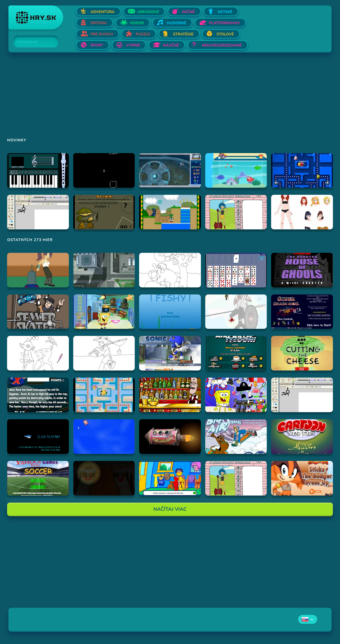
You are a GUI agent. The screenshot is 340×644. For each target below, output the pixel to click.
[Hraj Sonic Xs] (38, 395)
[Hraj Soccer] (38, 478)
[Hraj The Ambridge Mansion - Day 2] (104, 478)
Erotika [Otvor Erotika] (99, 23)
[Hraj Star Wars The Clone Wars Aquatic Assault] (170, 170)
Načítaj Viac (170, 509)
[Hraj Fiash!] (170, 312)
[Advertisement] (170, 99)
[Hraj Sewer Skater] (38, 312)
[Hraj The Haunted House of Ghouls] (302, 270)
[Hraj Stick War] (236, 312)
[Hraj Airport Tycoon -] (236, 353)
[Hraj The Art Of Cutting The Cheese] (302, 353)
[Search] (33, 42)
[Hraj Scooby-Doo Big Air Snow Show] (236, 437)
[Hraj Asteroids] (104, 170)
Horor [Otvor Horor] (137, 23)
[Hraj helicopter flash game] (38, 437)
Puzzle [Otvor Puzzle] (143, 34)
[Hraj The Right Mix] (170, 395)
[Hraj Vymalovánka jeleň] (38, 353)
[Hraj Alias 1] (104, 212)
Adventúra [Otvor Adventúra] (102, 12)
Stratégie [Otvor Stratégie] (183, 34)
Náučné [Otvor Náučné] (171, 45)
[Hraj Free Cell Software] (236, 270)
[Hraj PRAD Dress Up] (302, 212)
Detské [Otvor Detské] (225, 12)
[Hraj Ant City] (104, 270)
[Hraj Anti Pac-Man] (302, 170)
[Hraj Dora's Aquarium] (236, 170)
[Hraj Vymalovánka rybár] (104, 353)
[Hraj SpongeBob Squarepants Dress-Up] (236, 395)
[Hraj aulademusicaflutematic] (38, 170)
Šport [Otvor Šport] (97, 45)
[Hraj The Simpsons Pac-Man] (104, 395)
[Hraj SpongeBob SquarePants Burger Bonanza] (104, 312)
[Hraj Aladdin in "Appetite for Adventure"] (302, 437)
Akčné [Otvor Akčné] (188, 12)
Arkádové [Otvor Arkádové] (148, 12)
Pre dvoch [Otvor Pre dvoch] (102, 34)
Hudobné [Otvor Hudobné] (176, 23)
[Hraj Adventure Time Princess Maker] (236, 212)
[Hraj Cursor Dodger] (104, 437)
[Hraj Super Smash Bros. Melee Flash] (302, 312)
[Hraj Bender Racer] (38, 270)
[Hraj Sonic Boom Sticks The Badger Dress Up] (302, 478)
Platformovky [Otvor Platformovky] (225, 23)
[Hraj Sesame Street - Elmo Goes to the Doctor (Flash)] (170, 478)
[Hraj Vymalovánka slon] (170, 270)
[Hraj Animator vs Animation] (38, 212)
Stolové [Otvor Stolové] (225, 34)
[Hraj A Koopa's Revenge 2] (170, 212)
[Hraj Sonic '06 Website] (170, 353)
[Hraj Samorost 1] (170, 437)
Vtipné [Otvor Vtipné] (133, 45)
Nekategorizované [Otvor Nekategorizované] (222, 45)
